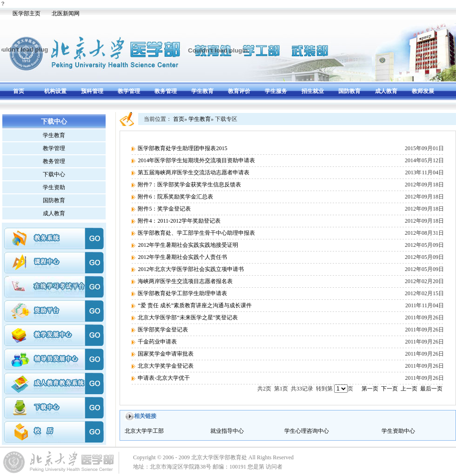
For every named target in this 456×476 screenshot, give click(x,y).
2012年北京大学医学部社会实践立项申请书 (191, 269)
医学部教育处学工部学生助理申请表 (182, 293)
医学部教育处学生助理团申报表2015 (182, 148)
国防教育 (349, 91)
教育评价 (239, 91)
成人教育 (386, 91)
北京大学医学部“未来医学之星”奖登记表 (188, 317)
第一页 (370, 389)
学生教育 (202, 91)
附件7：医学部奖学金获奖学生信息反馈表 (189, 185)
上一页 (409, 389)
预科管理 (92, 91)
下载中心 (54, 174)
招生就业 (313, 91)
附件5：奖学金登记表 (164, 209)
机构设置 (55, 91)
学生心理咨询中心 (307, 431)
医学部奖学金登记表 (163, 330)
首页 (19, 91)
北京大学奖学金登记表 (166, 366)
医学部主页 (27, 13)
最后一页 (431, 389)
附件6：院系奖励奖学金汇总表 (175, 197)
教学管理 (129, 91)
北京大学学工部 (144, 431)
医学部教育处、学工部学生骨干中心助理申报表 (196, 233)
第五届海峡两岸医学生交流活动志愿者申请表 (194, 172)
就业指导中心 (227, 431)
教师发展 (423, 91)
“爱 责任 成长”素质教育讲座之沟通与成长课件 (195, 305)
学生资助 (54, 187)
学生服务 (276, 91)
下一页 (389, 389)
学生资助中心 (398, 431)
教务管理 (166, 91)
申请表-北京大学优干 (164, 378)
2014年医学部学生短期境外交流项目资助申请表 (196, 160)
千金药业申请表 (157, 342)
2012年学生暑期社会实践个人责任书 (182, 257)
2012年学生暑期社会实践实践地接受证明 (188, 245)
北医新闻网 (66, 13)
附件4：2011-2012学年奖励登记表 (179, 221)
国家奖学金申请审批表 (166, 354)
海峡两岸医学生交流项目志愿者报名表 (185, 281)
